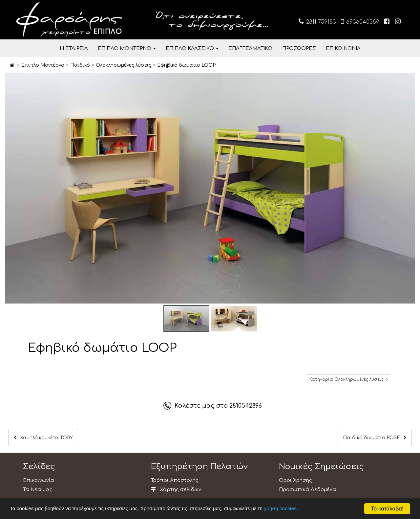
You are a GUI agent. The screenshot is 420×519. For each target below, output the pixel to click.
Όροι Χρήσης (295, 480)
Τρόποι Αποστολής (175, 480)
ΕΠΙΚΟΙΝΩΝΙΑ (343, 48)
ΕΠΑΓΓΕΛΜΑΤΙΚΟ (250, 48)
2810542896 (246, 406)
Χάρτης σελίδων (176, 490)
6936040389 (360, 22)
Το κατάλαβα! (387, 509)
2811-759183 (317, 22)
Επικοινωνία (39, 480)
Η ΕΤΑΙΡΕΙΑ (74, 48)
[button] (409, 79)
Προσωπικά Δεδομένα (308, 490)
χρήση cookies (280, 508)
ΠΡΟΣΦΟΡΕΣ (299, 48)
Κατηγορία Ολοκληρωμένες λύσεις (348, 379)
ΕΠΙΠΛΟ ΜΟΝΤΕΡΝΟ (127, 48)
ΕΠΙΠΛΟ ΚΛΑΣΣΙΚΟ (192, 48)
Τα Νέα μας (38, 490)
